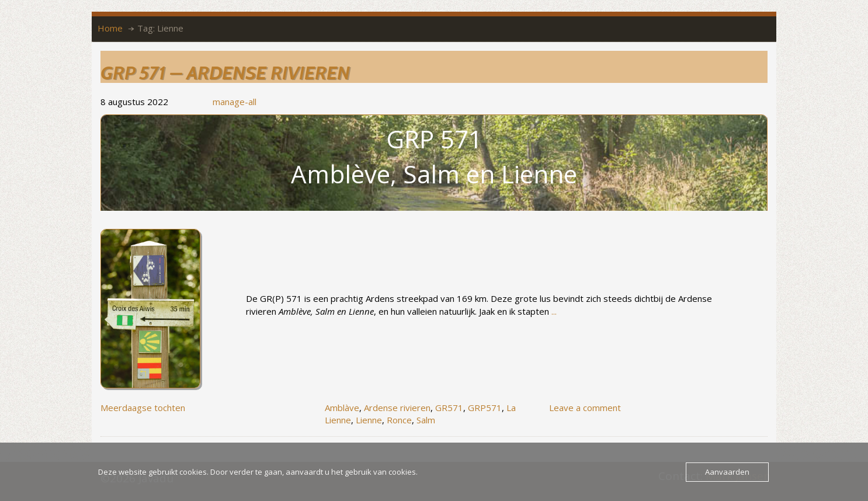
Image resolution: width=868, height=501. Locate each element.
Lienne (369, 420)
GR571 (449, 408)
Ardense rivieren (397, 408)
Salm (426, 420)
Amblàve (342, 408)
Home (110, 28)
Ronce (399, 420)
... (554, 311)
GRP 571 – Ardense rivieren (225, 73)
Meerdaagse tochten (143, 408)
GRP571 (485, 408)
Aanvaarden (727, 472)
